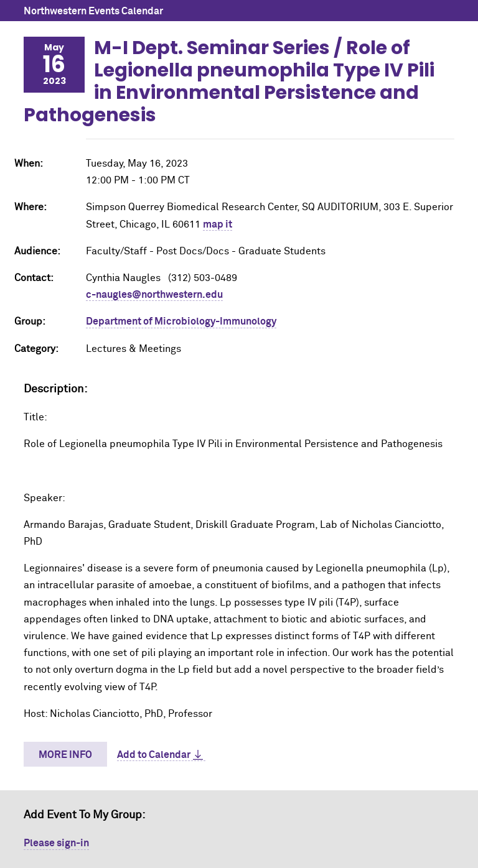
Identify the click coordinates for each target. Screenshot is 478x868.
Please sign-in (56, 843)
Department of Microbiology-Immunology (181, 321)
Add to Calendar (154, 755)
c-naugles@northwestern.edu (154, 295)
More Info (65, 755)
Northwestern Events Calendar (93, 11)
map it (218, 224)
